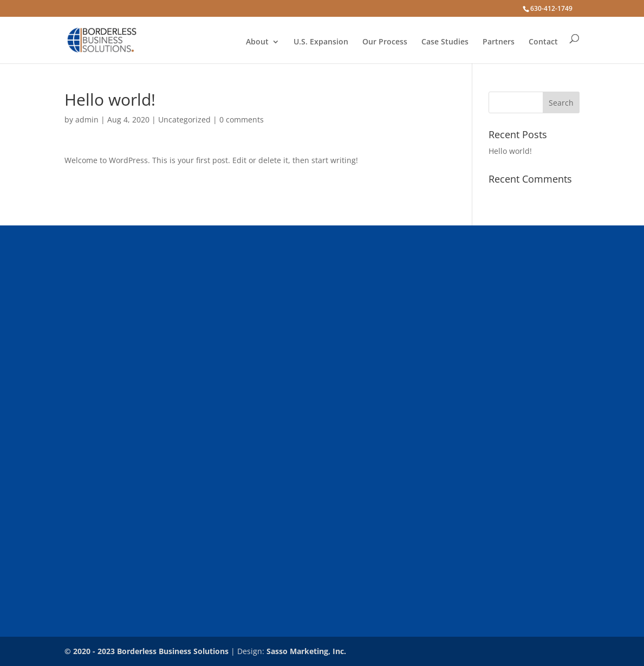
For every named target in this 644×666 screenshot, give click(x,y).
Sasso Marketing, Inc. (306, 651)
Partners (499, 42)
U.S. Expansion (321, 42)
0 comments (242, 119)
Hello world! (510, 151)
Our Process (385, 42)
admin (87, 119)
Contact (543, 42)
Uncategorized (184, 119)
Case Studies (445, 42)
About (257, 42)
